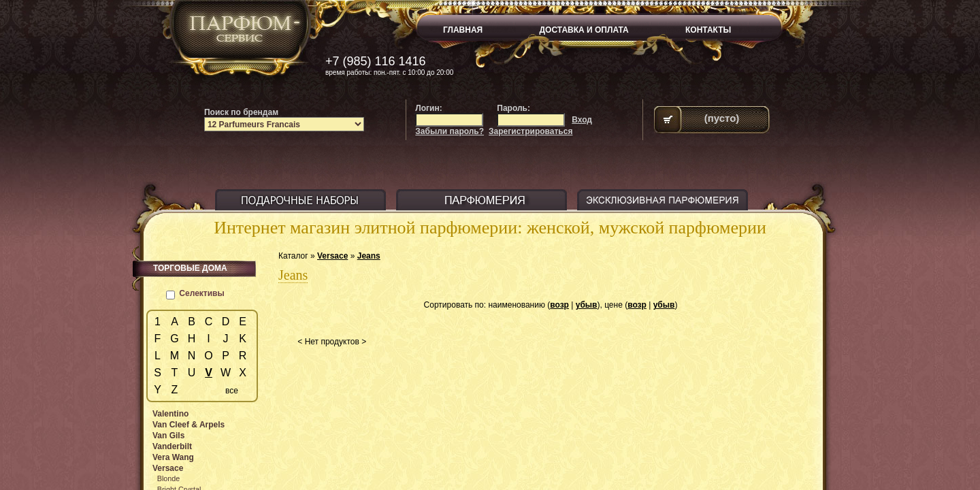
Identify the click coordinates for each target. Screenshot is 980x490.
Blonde (169, 478)
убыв (587, 305)
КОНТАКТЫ (708, 30)
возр (559, 305)
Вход (582, 120)
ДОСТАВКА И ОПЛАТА (584, 30)
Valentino (170, 414)
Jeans (369, 256)
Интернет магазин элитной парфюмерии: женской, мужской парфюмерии (490, 228)
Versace (332, 256)
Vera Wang (173, 457)
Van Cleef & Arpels (189, 425)
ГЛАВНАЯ (463, 30)
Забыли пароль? (450, 131)
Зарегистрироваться (530, 131)
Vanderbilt (172, 446)
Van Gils (168, 436)
